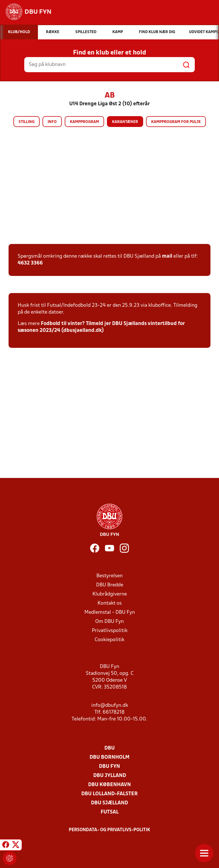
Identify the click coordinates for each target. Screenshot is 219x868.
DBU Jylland (110, 776)
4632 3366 (30, 263)
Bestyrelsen (109, 576)
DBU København (109, 785)
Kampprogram (84, 122)
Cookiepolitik (109, 640)
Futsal (110, 812)
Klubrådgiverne (110, 594)
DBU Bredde (110, 585)
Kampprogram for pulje (176, 122)
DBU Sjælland (109, 803)
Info (52, 122)
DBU (109, 748)
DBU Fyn (109, 767)
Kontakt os (110, 603)
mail (167, 256)
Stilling (27, 122)
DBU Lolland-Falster (109, 794)
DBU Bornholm (109, 757)
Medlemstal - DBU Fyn (110, 612)
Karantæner (125, 122)
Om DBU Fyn (109, 622)
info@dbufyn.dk (110, 705)
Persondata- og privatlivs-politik (109, 830)
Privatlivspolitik (110, 631)
